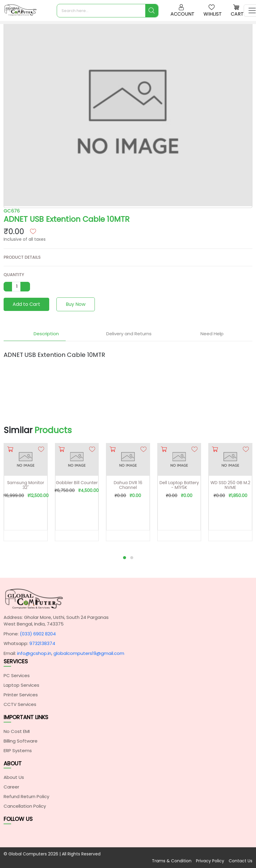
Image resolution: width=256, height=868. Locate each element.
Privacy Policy (210, 861)
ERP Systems (18, 750)
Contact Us (241, 861)
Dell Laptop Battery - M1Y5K (179, 485)
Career (11, 787)
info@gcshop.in (34, 653)
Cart (237, 11)
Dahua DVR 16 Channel (128, 485)
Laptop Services (21, 685)
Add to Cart (26, 304)
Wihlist (213, 11)
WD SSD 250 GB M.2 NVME (230, 485)
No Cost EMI (17, 731)
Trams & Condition (172, 861)
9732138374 (42, 643)
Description (45, 334)
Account (182, 11)
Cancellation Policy (25, 806)
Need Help (211, 334)
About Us (14, 777)
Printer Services (21, 695)
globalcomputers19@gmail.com (89, 653)
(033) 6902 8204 (38, 634)
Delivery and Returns (128, 334)
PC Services (17, 675)
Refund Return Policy (26, 796)
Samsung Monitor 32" (26, 485)
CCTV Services (20, 704)
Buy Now (76, 304)
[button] (125, 558)
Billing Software (21, 741)
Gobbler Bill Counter (77, 483)
